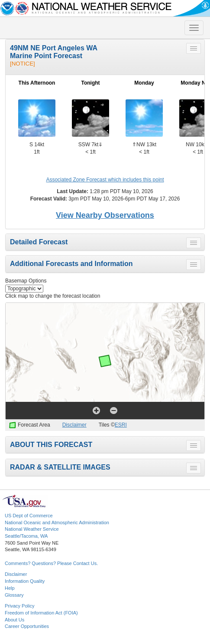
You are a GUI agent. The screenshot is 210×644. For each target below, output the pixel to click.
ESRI (121, 425)
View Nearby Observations (105, 215)
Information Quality (25, 581)
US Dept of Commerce (29, 516)
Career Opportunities (27, 626)
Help (10, 588)
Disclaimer (74, 425)
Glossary (14, 595)
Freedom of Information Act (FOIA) (41, 613)
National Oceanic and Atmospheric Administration (57, 522)
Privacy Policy (19, 606)
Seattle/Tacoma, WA (26, 536)
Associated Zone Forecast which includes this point (105, 180)
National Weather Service (32, 529)
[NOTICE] (23, 64)
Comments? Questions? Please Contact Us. (51, 563)
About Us (15, 620)
